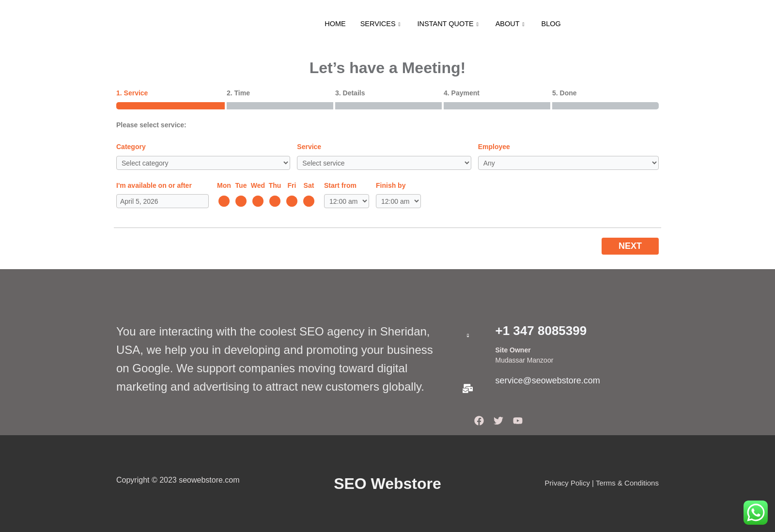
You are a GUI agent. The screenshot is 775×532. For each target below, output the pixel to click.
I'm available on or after (154, 185)
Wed (258, 185)
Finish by (391, 185)
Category (131, 147)
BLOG (554, 24)
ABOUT (513, 24)
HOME (333, 24)
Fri (292, 185)
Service (309, 147)
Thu (275, 185)
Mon (224, 185)
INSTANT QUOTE (449, 24)
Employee (494, 147)
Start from (340, 185)
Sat (309, 185)
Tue (241, 185)
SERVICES (380, 24)
